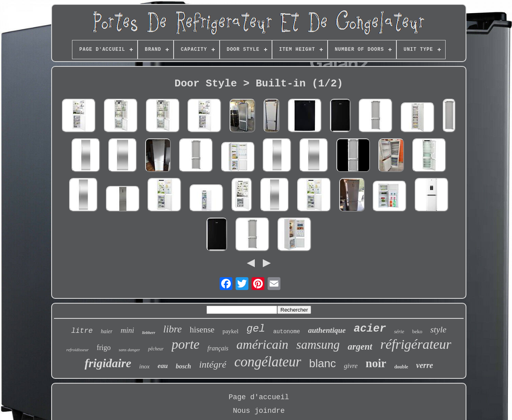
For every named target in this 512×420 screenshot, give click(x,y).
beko (417, 331)
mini (127, 330)
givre (351, 366)
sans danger (129, 350)
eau (163, 366)
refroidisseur (78, 350)
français (218, 348)
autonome (287, 332)
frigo (104, 348)
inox (144, 366)
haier (107, 331)
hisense (202, 330)
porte (186, 344)
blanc (323, 363)
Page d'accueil (259, 397)
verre (424, 365)
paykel (230, 331)
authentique (327, 330)
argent (360, 347)
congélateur (268, 362)
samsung (318, 345)
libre (172, 329)
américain (262, 344)
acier (370, 329)
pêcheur (156, 349)
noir (376, 363)
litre (82, 331)
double (401, 367)
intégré (213, 364)
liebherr (149, 333)
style (438, 329)
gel (256, 329)
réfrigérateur (416, 344)
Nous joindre (259, 411)
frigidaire (108, 363)
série (399, 331)
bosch (183, 366)
